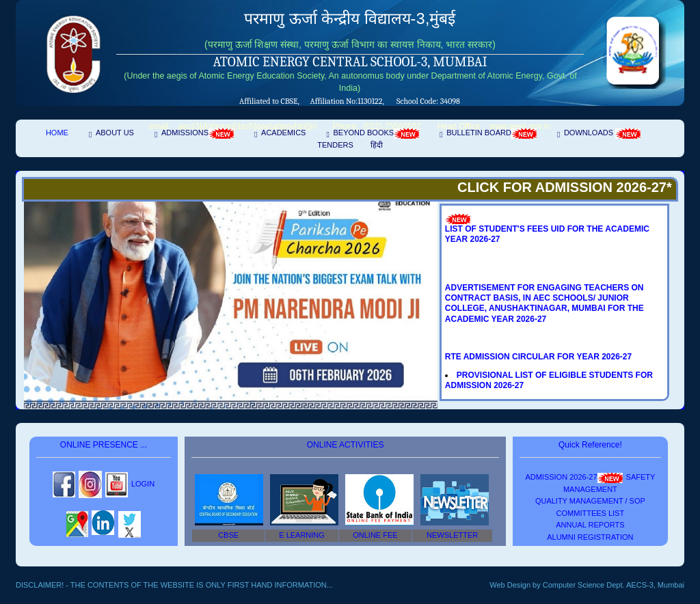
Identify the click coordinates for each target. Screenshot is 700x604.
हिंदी (377, 145)
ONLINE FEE (375, 535)
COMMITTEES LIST (591, 513)
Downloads (602, 134)
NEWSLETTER (452, 535)
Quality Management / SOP (590, 501)
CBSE (228, 535)
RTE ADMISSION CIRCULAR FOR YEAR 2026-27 (538, 357)
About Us (115, 133)
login (143, 484)
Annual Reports (590, 525)
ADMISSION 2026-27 (574, 477)
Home (57, 133)
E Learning (302, 535)
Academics (283, 133)
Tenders (335, 145)
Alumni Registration (590, 537)
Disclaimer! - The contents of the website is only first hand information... (174, 585)
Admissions (198, 134)
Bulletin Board (492, 134)
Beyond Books (376, 134)
